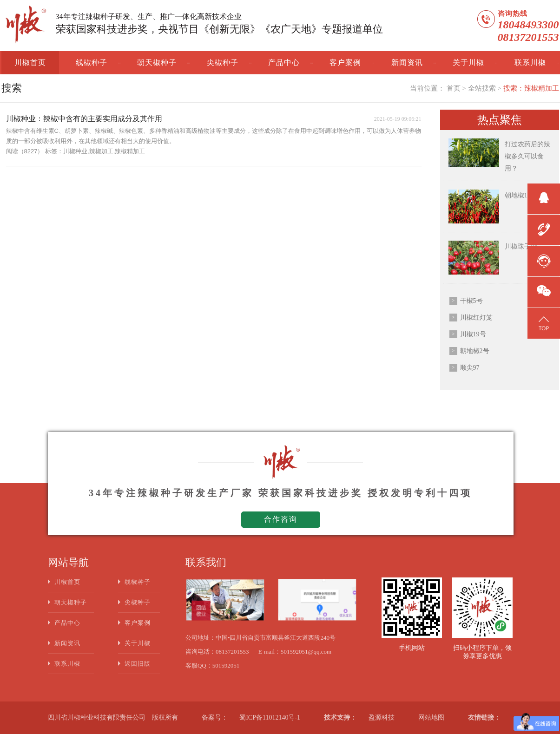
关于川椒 (468, 62)
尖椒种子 (223, 62)
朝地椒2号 (475, 351)
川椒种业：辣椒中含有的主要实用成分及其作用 (84, 119)
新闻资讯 (407, 62)
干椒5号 (471, 301)
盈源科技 (382, 718)
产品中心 (284, 62)
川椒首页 (30, 62)
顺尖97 (470, 368)
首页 (454, 88)
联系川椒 (530, 62)
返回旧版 (138, 664)
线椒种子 (92, 62)
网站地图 (431, 718)
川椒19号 (473, 334)
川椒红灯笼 (476, 318)
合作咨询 (281, 519)
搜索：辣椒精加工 (531, 88)
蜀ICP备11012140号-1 (270, 718)
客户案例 (345, 62)
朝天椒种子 (157, 62)
